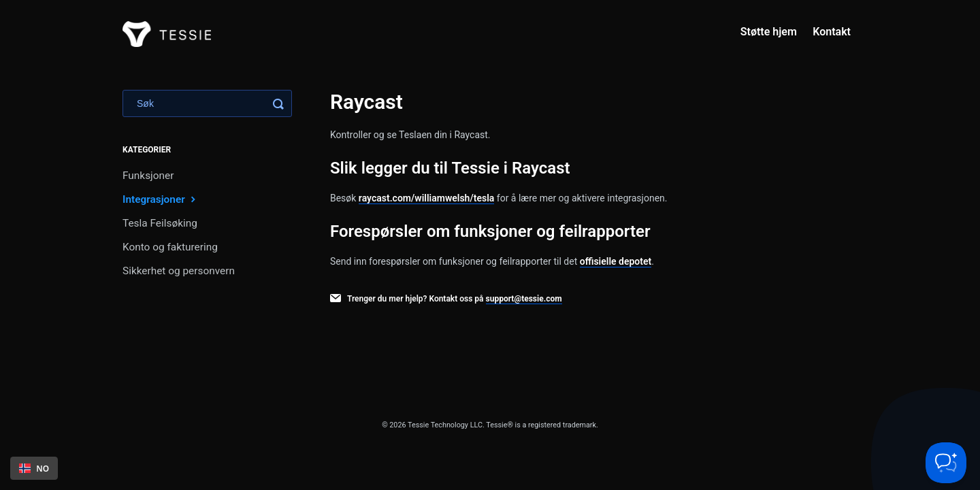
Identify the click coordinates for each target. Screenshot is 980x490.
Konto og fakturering (170, 247)
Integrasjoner (161, 199)
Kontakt (832, 32)
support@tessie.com (524, 299)
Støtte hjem (769, 32)
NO (34, 468)
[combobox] (34, 468)
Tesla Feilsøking (160, 223)
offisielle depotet (616, 261)
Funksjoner (148, 176)
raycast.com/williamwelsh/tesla (427, 198)
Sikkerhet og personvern (179, 271)
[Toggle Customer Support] (946, 463)
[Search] (207, 103)
